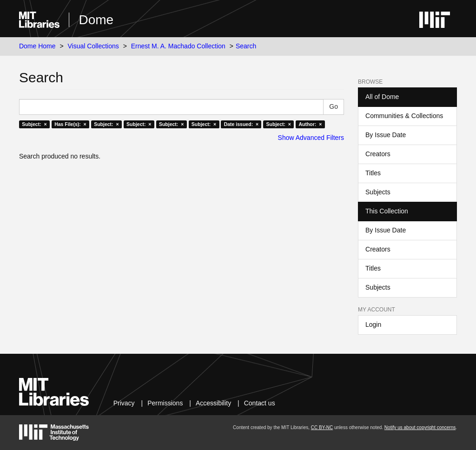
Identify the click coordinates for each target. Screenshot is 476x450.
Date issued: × (241, 124)
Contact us (260, 403)
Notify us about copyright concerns (420, 427)
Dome (96, 20)
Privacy (124, 403)
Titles (373, 173)
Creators (378, 154)
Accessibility (213, 403)
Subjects (378, 192)
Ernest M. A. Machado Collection (178, 46)
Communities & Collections (404, 116)
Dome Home (37, 46)
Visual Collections (93, 46)
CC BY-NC (322, 427)
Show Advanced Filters (311, 138)
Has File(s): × (70, 124)
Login (373, 324)
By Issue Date (386, 135)
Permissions (165, 403)
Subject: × (34, 124)
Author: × (310, 124)
